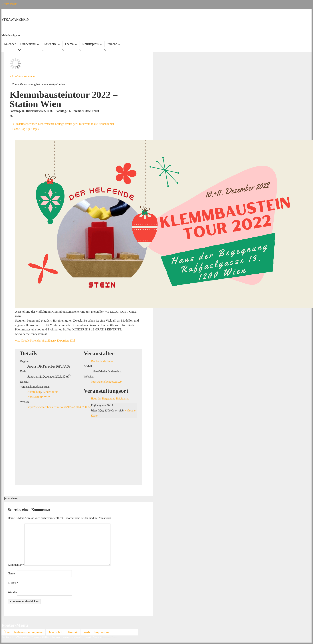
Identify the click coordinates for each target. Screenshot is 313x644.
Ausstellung (34, 392)
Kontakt (73, 632)
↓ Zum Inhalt (9, 4)
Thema (71, 44)
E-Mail (12, 583)
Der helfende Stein (102, 361)
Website (12, 592)
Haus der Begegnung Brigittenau (110, 398)
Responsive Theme (110, 637)
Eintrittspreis (92, 44)
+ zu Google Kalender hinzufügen (35, 341)
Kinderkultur (50, 392)
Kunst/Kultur (35, 397)
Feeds (86, 632)
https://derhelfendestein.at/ (106, 382)
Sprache (114, 44)
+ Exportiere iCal (65, 341)
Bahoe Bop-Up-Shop (26, 129)
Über (7, 632)
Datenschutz (56, 632)
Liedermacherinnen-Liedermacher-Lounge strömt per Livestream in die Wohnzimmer (63, 124)
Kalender (10, 44)
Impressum (102, 632)
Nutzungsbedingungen (29, 632)
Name (11, 573)
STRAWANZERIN (15, 19)
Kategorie (52, 44)
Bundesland (30, 44)
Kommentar (16, 565)
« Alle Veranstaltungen (23, 76)
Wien (47, 397)
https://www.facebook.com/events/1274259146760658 (59, 407)
